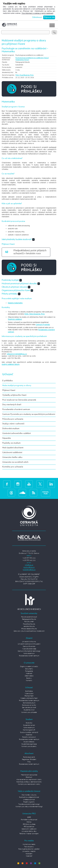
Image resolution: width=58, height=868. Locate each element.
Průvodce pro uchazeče (13, 419)
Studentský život (29, 710)
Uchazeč (8, 374)
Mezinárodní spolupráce (29, 775)
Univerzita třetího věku (12, 457)
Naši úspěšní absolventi (13, 448)
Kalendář (29, 674)
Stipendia (7, 438)
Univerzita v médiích (29, 851)
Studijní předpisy (29, 742)
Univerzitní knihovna (29, 642)
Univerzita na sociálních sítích (15, 462)
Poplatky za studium (11, 443)
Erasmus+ (29, 777)
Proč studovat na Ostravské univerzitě (19, 400)
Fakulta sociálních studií (29, 617)
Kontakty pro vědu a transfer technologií (29, 807)
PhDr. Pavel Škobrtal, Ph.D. (25, 75)
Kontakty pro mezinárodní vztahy (29, 784)
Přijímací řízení (9, 390)
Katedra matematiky (15, 303)
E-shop (29, 822)
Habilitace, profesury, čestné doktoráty (29, 782)
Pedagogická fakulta (29, 619)
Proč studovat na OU (29, 705)
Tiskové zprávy (29, 847)
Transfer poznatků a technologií (29, 804)
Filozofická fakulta (29, 624)
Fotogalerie (29, 671)
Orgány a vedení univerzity (29, 667)
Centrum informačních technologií (29, 651)
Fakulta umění (29, 622)
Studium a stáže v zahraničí (29, 732)
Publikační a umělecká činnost (29, 797)
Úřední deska (29, 676)
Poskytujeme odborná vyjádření (29, 849)
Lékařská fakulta (29, 626)
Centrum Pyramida (43, 325)
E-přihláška (8, 381)
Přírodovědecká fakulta (29, 629)
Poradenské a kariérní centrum (16, 409)
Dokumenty (29, 669)
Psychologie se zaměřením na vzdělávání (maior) (32, 58)
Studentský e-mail (29, 725)
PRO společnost (29, 827)
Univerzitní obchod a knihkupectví (29, 644)
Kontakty (29, 681)
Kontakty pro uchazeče (13, 467)
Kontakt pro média (29, 844)
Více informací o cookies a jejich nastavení (37, 13)
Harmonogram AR (29, 730)
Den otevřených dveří (29, 708)
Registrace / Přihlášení (29, 759)
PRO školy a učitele (29, 824)
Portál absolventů (29, 757)
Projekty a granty (29, 802)
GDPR (29, 817)
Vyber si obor (29, 694)
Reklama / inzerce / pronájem (29, 834)
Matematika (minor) (22, 60)
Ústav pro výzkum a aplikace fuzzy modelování (29, 631)
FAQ (29, 762)
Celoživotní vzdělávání (12, 453)
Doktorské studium (11, 429)
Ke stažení (29, 854)
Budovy (29, 678)
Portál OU (29, 723)
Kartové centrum (29, 653)
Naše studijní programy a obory (17, 385)
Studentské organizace (29, 744)
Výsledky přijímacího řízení (14, 395)
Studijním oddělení (15, 319)
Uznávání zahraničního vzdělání (16, 433)
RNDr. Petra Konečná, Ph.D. (35, 314)
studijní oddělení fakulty (11, 364)
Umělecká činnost (29, 800)
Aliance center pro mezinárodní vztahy (29, 780)
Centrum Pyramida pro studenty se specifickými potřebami (29, 414)
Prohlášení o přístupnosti (29, 820)
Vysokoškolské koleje (29, 649)
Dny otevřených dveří (12, 405)
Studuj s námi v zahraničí (13, 424)
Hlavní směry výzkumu (29, 795)
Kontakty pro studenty (29, 746)
